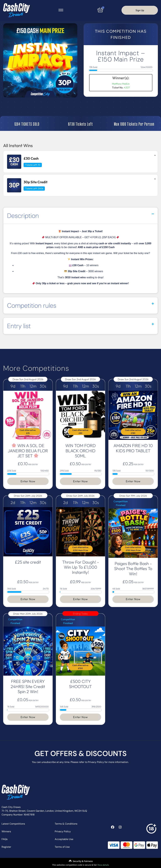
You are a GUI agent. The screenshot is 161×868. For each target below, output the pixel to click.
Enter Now (28, 481)
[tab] (80, 162)
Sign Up (140, 10)
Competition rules (32, 305)
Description (23, 216)
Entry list (19, 326)
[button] (80, 216)
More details (103, 865)
